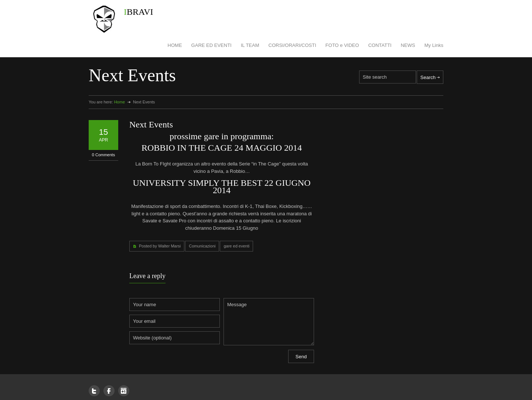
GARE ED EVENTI (212, 45)
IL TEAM (250, 45)
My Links (434, 45)
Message (269, 322)
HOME (175, 45)
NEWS (408, 45)
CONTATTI (380, 45)
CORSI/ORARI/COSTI (292, 45)
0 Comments (103, 155)
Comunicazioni (202, 246)
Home (120, 102)
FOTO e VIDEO (342, 45)
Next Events (151, 124)
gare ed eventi (236, 246)
